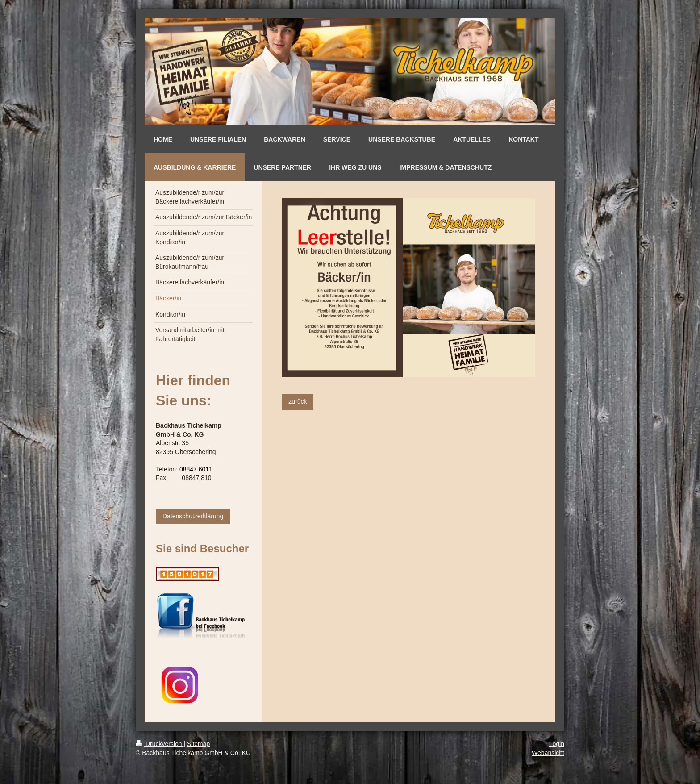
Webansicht (548, 753)
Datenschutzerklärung (193, 516)
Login (557, 744)
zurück (298, 401)
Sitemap (198, 744)
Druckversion (160, 744)
